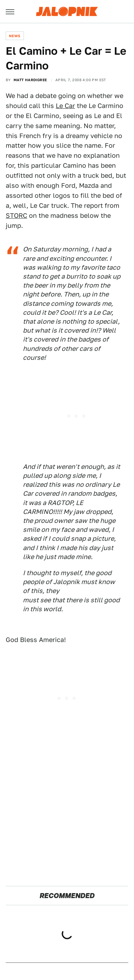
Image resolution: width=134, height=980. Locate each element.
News (15, 36)
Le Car (65, 106)
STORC (16, 215)
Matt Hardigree (30, 80)
